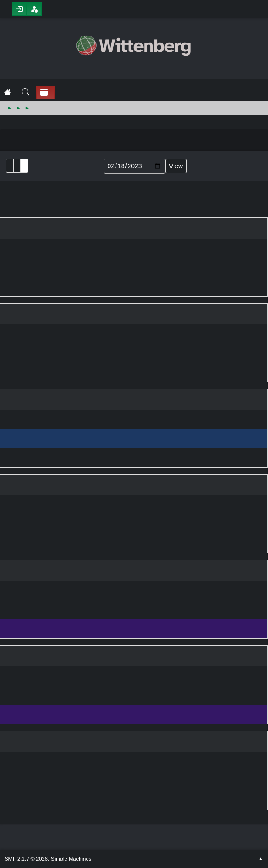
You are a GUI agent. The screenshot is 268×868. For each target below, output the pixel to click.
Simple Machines (71, 859)
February (3, 202)
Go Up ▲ (261, 859)
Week (24, 166)
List (9, 166)
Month (17, 166)
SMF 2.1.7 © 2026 (26, 859)
